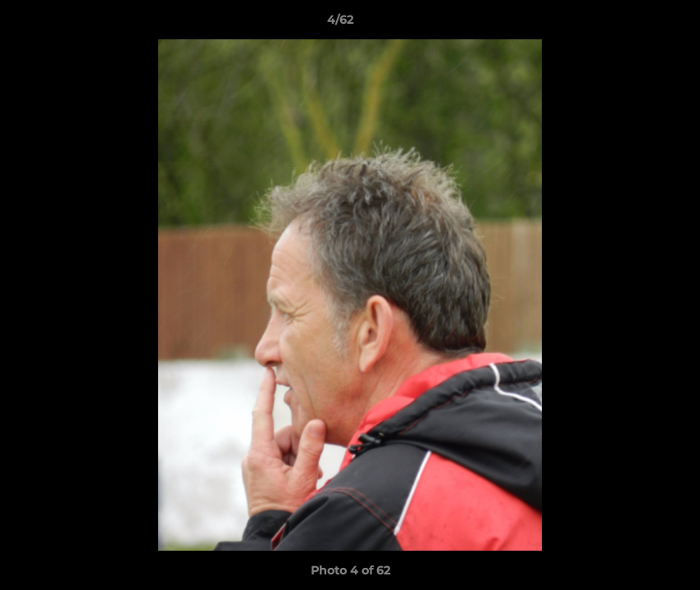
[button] (631, 24)
